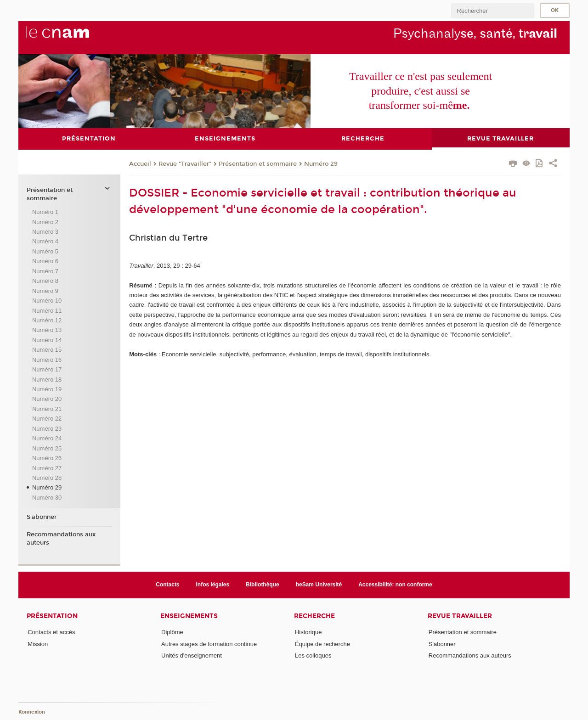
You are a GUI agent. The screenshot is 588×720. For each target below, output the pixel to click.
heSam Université (319, 585)
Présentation (52, 616)
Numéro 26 (47, 458)
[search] (492, 11)
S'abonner (42, 517)
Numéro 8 (45, 281)
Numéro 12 (47, 320)
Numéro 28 (47, 477)
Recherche (314, 616)
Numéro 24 (47, 438)
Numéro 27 (47, 468)
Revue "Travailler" (185, 163)
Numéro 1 (45, 212)
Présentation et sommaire (258, 163)
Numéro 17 (47, 369)
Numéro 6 (45, 261)
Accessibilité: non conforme (395, 585)
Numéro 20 (47, 399)
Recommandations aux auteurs (61, 538)
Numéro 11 (47, 310)
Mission (38, 644)
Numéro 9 (45, 290)
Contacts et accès (51, 632)
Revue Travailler (460, 616)
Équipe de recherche (322, 644)
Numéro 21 (47, 408)
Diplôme (172, 632)
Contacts (167, 585)
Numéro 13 (47, 330)
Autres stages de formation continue (209, 644)
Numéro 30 (47, 497)
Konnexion (32, 712)
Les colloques (313, 655)
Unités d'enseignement (192, 655)
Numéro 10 (47, 301)
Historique (308, 632)
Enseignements (189, 616)
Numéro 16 (47, 359)
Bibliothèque (263, 585)
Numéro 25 (47, 448)
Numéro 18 (47, 379)
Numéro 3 (45, 232)
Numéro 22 (47, 419)
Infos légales (213, 585)
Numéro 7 (45, 271)
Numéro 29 (321, 163)
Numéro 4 (45, 241)
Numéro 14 (47, 340)
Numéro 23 (47, 428)
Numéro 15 (47, 350)
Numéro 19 (47, 389)
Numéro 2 (45, 222)
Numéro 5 (45, 251)
